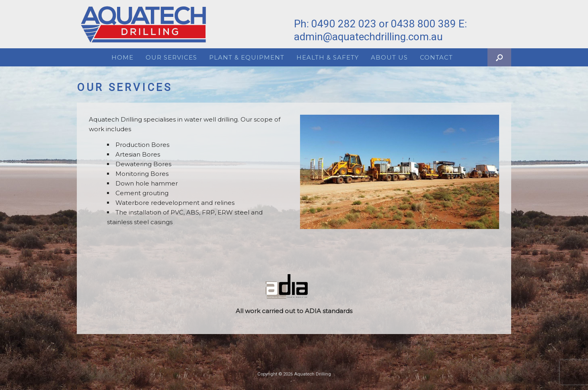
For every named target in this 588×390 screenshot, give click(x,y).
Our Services (171, 57)
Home (122, 57)
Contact (436, 57)
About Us (389, 57)
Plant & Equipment (247, 57)
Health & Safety (328, 57)
